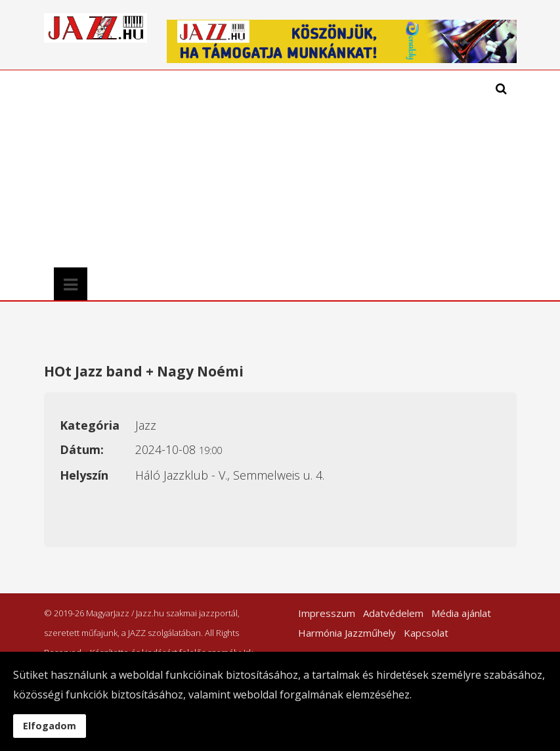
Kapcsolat (426, 633)
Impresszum (327, 613)
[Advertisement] (216, 169)
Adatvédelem (393, 613)
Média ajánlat (461, 613)
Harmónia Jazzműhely (347, 633)
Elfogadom (50, 726)
